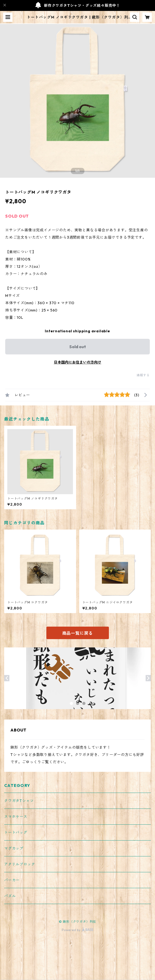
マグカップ (14, 848)
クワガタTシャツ (19, 801)
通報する (143, 375)
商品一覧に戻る (78, 633)
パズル (10, 896)
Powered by (77, 930)
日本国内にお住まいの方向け (78, 362)
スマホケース (16, 817)
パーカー (12, 880)
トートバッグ (16, 832)
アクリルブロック (20, 864)
